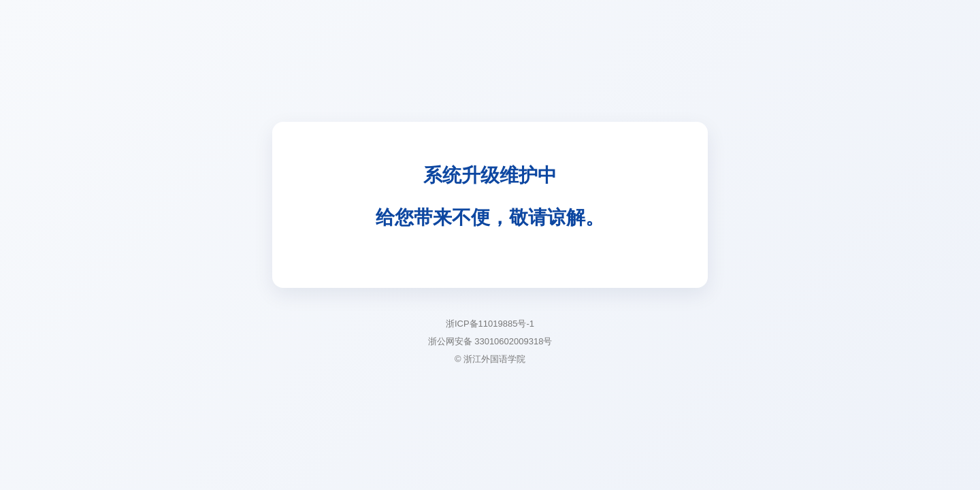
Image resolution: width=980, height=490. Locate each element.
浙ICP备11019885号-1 (490, 324)
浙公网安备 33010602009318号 (490, 341)
